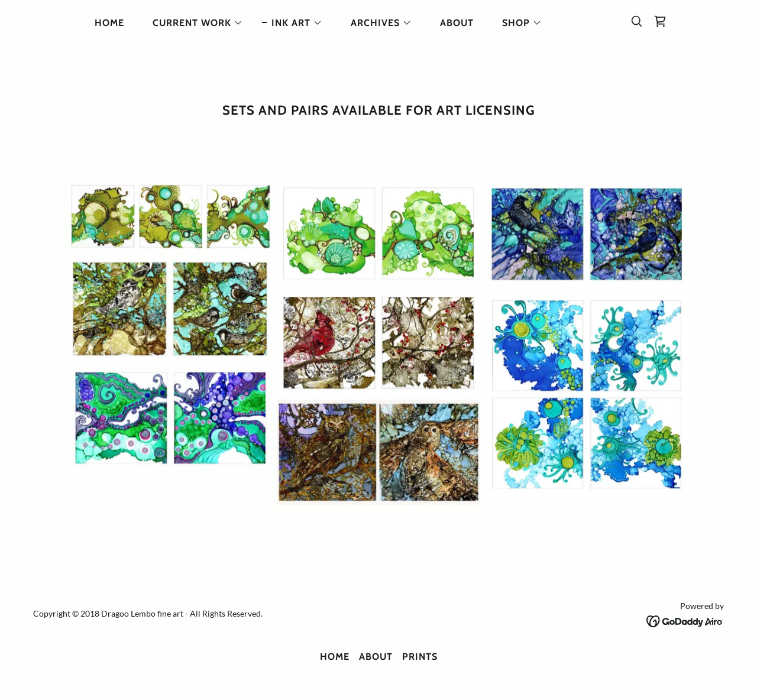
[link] (660, 21)
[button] (193, 23)
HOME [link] (109, 23)
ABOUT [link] (457, 23)
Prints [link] (420, 657)
